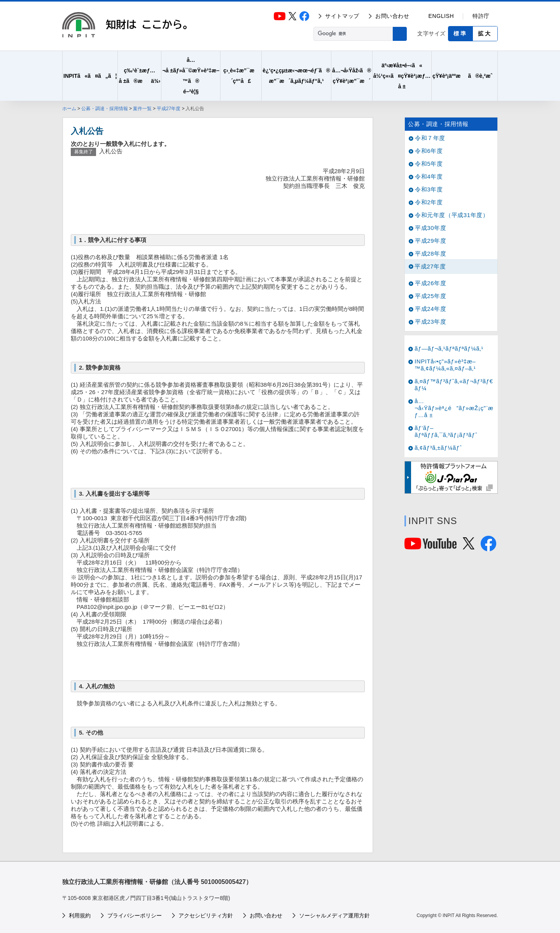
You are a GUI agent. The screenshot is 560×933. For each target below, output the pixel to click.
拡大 (485, 33)
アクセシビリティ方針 (206, 915)
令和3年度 (429, 189)
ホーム (69, 109)
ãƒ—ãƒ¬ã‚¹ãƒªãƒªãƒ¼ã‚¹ (449, 348)
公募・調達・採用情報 (105, 109)
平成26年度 (430, 283)
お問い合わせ (392, 16)
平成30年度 (430, 228)
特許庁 (481, 16)
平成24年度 (430, 309)
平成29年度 (430, 241)
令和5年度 (429, 164)
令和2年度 (429, 202)
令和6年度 (429, 151)
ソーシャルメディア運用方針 (334, 915)
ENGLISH (441, 16)
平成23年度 (430, 322)
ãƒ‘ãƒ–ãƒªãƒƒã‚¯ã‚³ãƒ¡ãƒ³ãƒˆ (446, 431)
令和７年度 (430, 138)
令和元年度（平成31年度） (452, 215)
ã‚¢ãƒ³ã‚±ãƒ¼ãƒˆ (438, 448)
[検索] (352, 34)
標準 (460, 33)
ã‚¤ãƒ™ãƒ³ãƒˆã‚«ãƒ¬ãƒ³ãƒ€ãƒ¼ (454, 385)
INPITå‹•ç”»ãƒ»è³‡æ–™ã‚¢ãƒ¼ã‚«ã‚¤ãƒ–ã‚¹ (445, 365)
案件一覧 (142, 109)
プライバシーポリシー (135, 915)
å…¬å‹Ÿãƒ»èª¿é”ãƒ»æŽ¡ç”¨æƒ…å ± (454, 408)
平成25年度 (430, 296)
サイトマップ (342, 16)
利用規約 (80, 915)
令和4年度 (429, 176)
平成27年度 (169, 109)
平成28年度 (430, 253)
